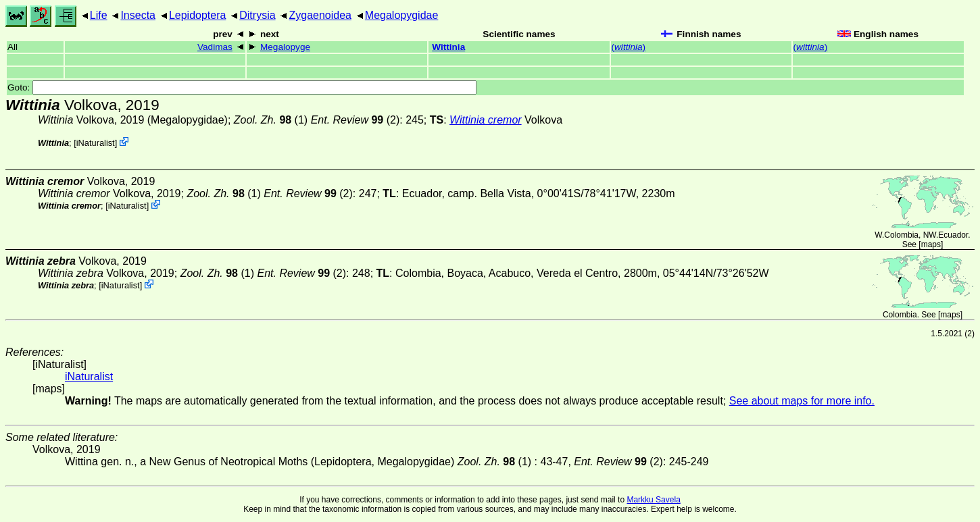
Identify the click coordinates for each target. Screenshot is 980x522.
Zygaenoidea (320, 15)
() (629, 47)
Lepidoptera (198, 15)
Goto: (242, 87)
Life (99, 15)
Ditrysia (257, 15)
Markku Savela (653, 500)
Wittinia (448, 47)
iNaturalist (96, 143)
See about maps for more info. (802, 401)
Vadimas (215, 47)
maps (931, 244)
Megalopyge (285, 47)
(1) (271, 120)
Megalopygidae (402, 15)
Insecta (138, 15)
